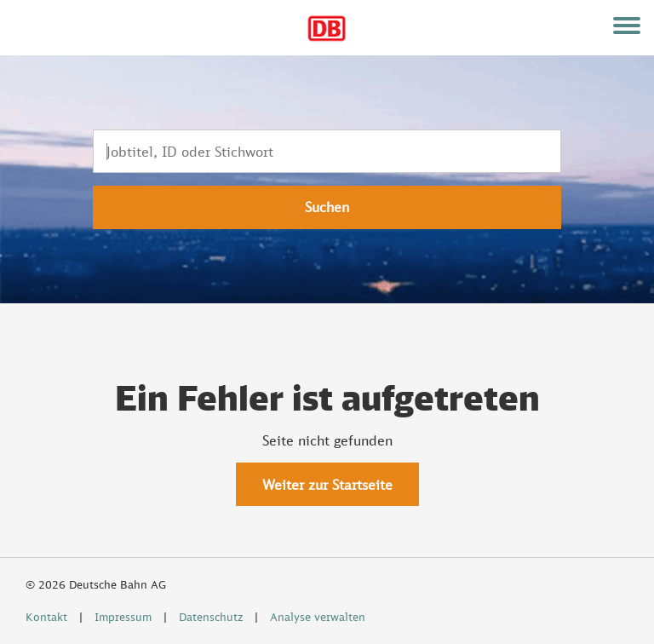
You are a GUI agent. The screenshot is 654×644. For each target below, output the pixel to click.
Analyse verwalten (318, 617)
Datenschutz (211, 617)
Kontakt (46, 617)
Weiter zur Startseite (327, 485)
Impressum (123, 617)
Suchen (327, 207)
